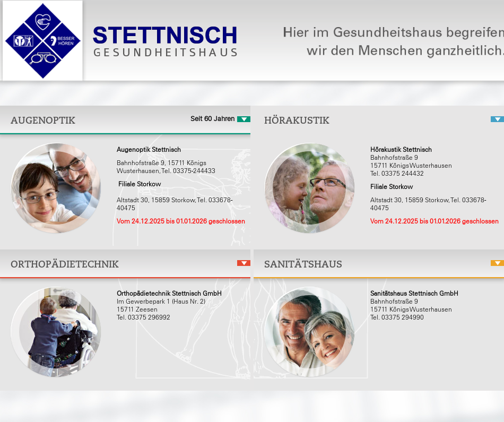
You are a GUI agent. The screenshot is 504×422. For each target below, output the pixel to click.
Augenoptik (43, 120)
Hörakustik (297, 120)
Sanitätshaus (303, 264)
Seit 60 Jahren (212, 119)
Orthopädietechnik (65, 264)
